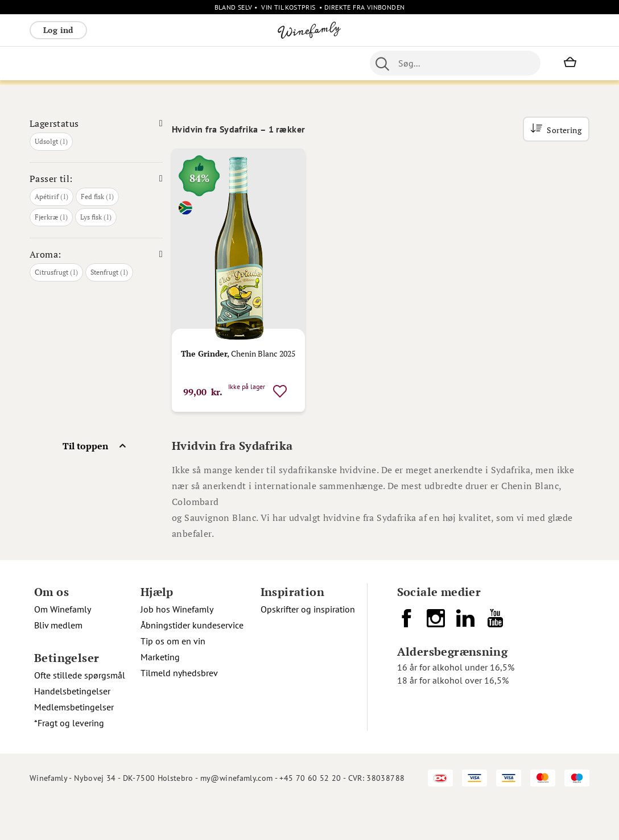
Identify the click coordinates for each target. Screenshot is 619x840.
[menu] (214, 63)
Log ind (58, 30)
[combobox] (485, 63)
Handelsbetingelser (72, 729)
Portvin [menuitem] (380, 63)
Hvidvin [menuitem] (88, 63)
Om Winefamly (63, 647)
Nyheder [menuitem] (321, 63)
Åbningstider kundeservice (192, 663)
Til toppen (85, 483)
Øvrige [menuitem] (281, 63)
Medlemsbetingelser (74, 744)
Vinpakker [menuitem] (198, 63)
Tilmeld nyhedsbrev (179, 710)
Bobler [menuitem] (155, 63)
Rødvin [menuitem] (48, 63)
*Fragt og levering (69, 760)
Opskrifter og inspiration (308, 647)
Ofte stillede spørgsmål (80, 713)
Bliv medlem (58, 663)
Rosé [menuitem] (123, 63)
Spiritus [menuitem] (243, 63)
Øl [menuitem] (352, 63)
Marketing (160, 694)
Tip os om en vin (173, 678)
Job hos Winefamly (177, 647)
